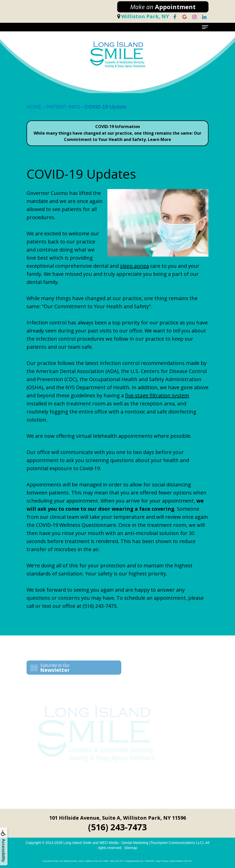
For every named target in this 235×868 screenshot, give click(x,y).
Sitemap (131, 848)
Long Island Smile (77, 843)
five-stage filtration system (157, 395)
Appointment (163, 7)
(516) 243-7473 (100, 606)
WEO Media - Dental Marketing (124, 843)
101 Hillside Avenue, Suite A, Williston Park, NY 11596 (118, 818)
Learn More (159, 139)
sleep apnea (134, 266)
